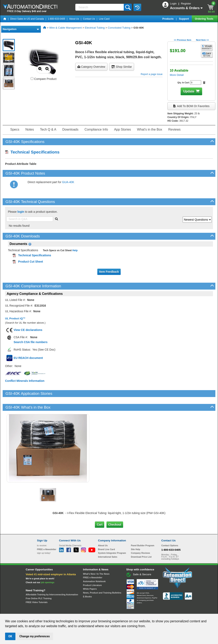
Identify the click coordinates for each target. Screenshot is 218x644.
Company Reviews (140, 539)
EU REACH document (28, 358)
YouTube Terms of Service (162, 610)
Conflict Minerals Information (25, 381)
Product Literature (92, 571)
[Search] (100, 7)
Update (189, 91)
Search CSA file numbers (31, 342)
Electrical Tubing (95, 28)
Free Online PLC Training (39, 585)
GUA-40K (68, 182)
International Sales (108, 543)
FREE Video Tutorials (37, 588)
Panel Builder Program (143, 532)
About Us (74, 19)
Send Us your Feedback (65, 610)
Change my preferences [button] (35, 636)
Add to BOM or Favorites (191, 106)
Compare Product (44, 79)
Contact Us (89, 19)
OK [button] (10, 636)
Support (184, 19)
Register (186, 4)
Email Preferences (106, 610)
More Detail (177, 75)
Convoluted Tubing (119, 28)
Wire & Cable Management (65, 28)
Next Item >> (202, 40)
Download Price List (141, 543)
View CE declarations (28, 330)
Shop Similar (122, 67)
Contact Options (170, 532)
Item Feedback (109, 272)
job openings (48, 568)
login (21, 212)
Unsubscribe (87, 610)
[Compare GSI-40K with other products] (32, 79)
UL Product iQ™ (15, 318)
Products (168, 19)
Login (174, 4)
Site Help (136, 535)
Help (75, 250)
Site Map (46, 610)
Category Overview (91, 67)
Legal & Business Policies (132, 610)
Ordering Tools (204, 19)
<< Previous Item (183, 40)
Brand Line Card (107, 535)
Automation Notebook (94, 568)
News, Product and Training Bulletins (102, 579)
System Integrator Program (112, 539)
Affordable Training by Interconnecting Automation (52, 581)
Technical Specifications (32, 152)
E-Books (87, 583)
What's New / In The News (96, 560)
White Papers (90, 575)
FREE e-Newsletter (93, 564)
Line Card (104, 19)
